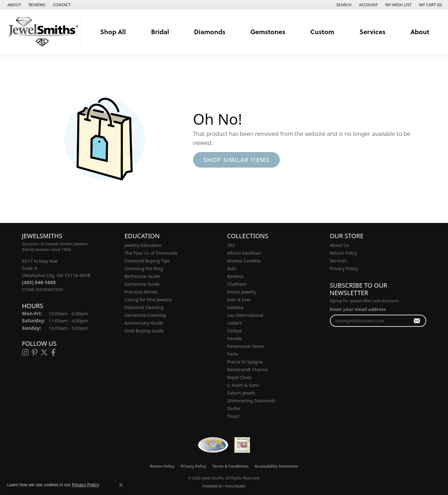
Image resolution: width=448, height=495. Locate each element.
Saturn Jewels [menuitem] (241, 393)
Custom (322, 32)
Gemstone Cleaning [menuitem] (145, 315)
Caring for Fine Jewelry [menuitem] (148, 300)
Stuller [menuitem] (234, 408)
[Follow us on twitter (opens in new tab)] (44, 353)
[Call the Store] (39, 282)
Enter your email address (358, 309)
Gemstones (268, 32)
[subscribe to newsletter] (417, 321)
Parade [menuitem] (235, 338)
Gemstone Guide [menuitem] (142, 284)
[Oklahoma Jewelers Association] (242, 445)
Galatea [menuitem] (235, 307)
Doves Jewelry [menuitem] (242, 292)
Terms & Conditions (230, 466)
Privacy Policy (344, 268)
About (420, 32)
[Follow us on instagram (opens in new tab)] (25, 353)
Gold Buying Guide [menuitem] (144, 331)
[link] (14, 5)
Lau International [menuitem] (245, 315)
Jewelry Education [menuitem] (143, 245)
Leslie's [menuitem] (235, 323)
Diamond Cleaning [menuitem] (144, 307)
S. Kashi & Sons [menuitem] (243, 385)
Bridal (160, 32)
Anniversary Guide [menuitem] (144, 323)
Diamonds (210, 32)
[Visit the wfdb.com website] (213, 445)
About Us (339, 245)
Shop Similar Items (237, 160)
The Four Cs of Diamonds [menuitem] (151, 253)
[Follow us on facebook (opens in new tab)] (53, 353)
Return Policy (344, 253)
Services (372, 32)
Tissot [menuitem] (233, 416)
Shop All (113, 32)
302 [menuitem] (231, 245)
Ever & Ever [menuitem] (239, 300)
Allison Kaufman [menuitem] (244, 253)
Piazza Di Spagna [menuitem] (245, 362)
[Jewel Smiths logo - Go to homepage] (42, 32)
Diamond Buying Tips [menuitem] (147, 261)
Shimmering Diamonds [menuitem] (252, 401)
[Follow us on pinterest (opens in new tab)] (35, 353)
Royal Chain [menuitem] (240, 377)
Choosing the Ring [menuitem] (144, 268)
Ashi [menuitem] (232, 268)
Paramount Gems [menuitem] (246, 346)
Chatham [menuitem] (237, 284)
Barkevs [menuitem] (236, 276)
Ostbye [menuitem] (235, 331)
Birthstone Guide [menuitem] (143, 276)
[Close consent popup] (121, 485)
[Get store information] (43, 290)
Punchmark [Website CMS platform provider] (235, 486)
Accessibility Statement (276, 466)
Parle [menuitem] (233, 354)
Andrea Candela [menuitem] (244, 261)
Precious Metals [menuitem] (141, 292)
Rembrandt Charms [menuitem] (248, 370)
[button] (343, 5)
